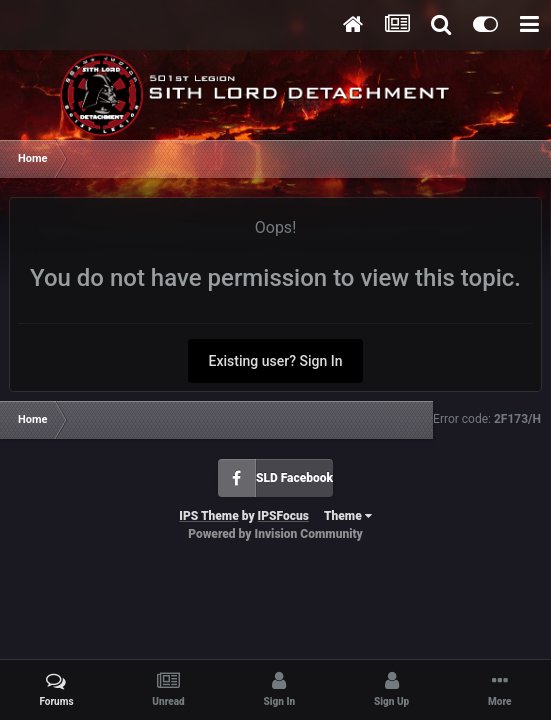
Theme (348, 516)
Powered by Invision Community (275, 534)
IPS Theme (208, 516)
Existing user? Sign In (276, 361)
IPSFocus (283, 516)
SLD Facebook (294, 478)
